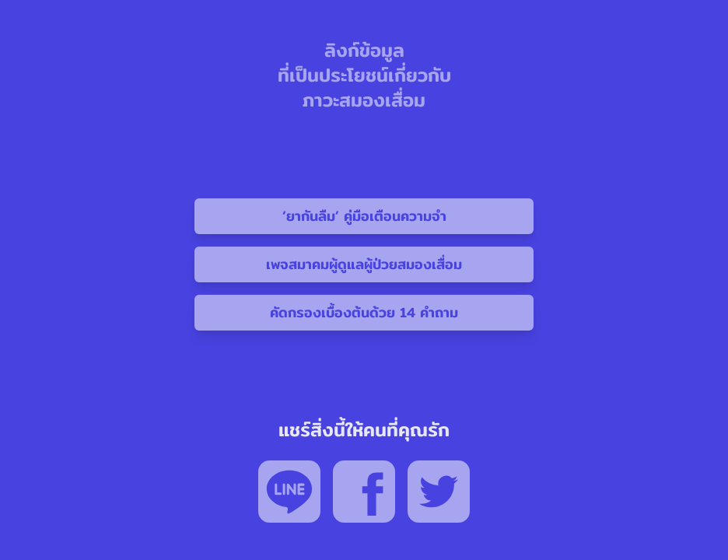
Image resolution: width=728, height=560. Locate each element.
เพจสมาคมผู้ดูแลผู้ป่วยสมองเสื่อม (364, 264)
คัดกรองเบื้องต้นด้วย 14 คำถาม (364, 312)
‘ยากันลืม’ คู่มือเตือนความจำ (364, 216)
